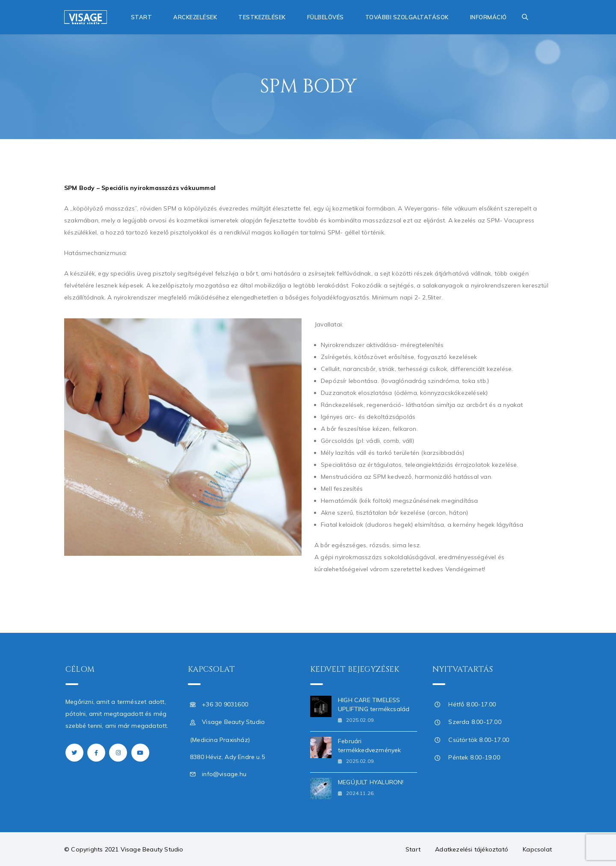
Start (142, 17)
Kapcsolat (537, 849)
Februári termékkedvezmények (370, 746)
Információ (489, 17)
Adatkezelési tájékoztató (472, 849)
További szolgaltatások (407, 17)
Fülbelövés (326, 17)
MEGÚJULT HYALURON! (371, 782)
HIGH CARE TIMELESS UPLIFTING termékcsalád (374, 704)
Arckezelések (195, 17)
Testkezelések (262, 17)
